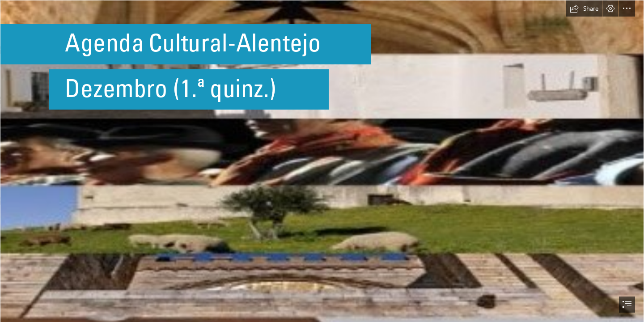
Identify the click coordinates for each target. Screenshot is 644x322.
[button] (584, 8)
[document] (322, 161)
